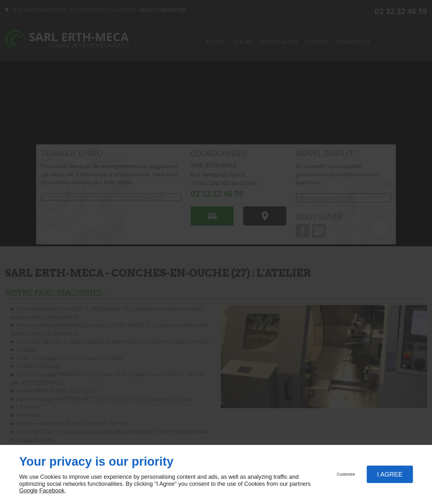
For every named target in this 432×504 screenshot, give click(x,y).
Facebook (52, 491)
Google (28, 491)
